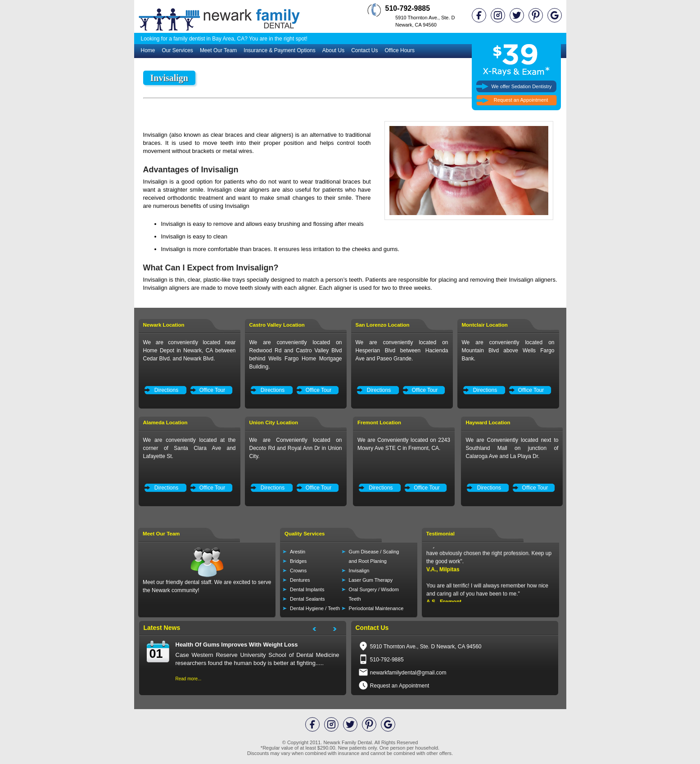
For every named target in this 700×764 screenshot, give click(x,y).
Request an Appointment (521, 100)
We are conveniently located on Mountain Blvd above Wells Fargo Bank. (508, 351)
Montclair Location (485, 325)
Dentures (300, 580)
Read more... (189, 679)
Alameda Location (165, 422)
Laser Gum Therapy (371, 580)
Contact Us (364, 50)
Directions (166, 390)
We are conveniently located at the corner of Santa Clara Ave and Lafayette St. (190, 448)
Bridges (298, 561)
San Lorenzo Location (383, 325)
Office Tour (212, 390)
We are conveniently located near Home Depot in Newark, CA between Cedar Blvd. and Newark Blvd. (190, 351)
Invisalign (359, 571)
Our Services (178, 50)
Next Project (339, 631)
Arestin (298, 552)
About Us (333, 50)
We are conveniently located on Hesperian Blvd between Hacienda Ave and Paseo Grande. (402, 351)
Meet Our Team (218, 50)
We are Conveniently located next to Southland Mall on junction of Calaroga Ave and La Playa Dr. (512, 448)
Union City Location (274, 422)
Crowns (298, 571)
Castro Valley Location (277, 325)
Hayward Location (488, 422)
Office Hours (400, 50)
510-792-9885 (408, 8)
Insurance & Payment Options (279, 50)
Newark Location (164, 325)
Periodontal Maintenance (376, 608)
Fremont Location (379, 422)
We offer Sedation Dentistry (521, 86)
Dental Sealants (307, 599)
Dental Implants (307, 589)
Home (148, 50)
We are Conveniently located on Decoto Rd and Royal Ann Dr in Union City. (296, 448)
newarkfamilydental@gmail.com (408, 673)
